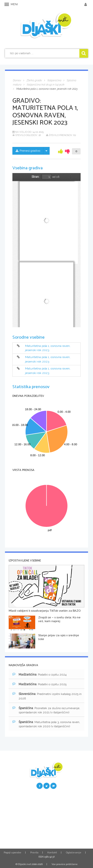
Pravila (34, 852)
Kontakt (52, 852)
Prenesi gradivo (28, 151)
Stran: (35, 177)
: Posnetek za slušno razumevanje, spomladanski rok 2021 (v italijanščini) (46, 710)
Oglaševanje (74, 852)
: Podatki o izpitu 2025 (39, 684)
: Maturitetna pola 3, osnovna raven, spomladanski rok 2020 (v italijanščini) (46, 724)
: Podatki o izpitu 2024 (39, 674)
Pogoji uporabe (13, 852)
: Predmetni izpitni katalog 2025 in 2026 (47, 696)
